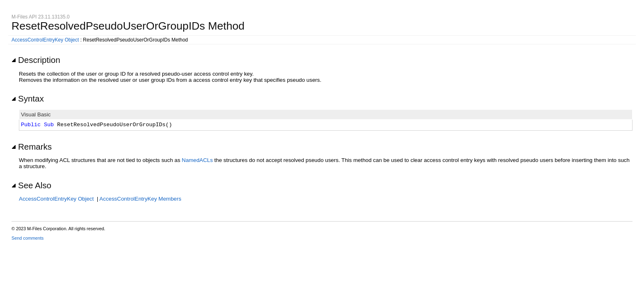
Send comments (28, 238)
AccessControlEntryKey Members (140, 199)
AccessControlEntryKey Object (45, 40)
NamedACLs (198, 160)
